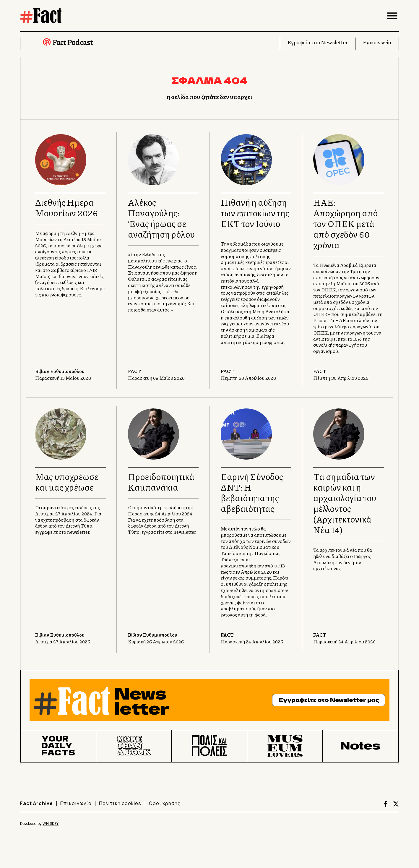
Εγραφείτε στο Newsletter (318, 42)
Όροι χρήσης (165, 803)
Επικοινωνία (377, 42)
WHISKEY (51, 824)
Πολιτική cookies (120, 803)
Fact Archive (36, 803)
